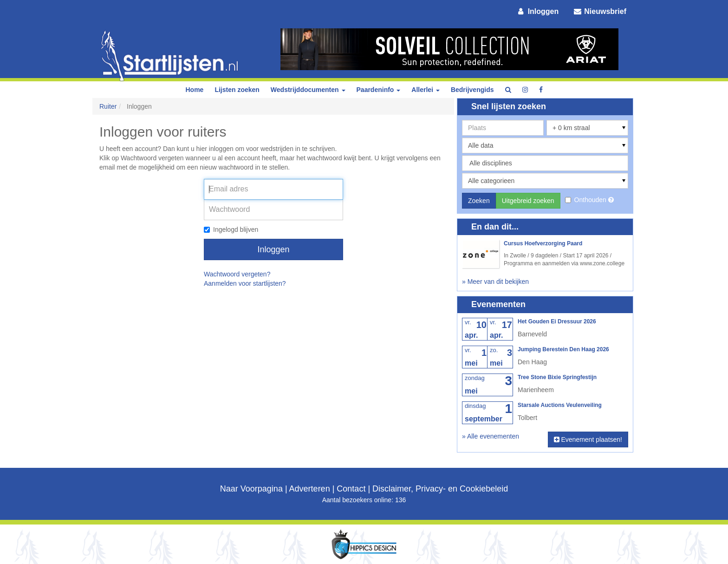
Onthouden (587, 200)
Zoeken (479, 201)
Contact (351, 489)
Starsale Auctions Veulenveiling (560, 405)
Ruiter (108, 106)
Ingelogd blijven (231, 230)
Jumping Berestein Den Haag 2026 (563, 349)
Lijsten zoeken (237, 90)
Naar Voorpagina (251, 489)
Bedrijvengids (472, 90)
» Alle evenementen (491, 436)
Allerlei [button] (426, 90)
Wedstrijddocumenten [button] (308, 90)
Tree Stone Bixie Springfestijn (557, 377)
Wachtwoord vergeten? (237, 274)
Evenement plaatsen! (588, 439)
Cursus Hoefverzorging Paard (543, 243)
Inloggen (538, 11)
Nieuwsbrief (599, 11)
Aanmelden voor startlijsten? (245, 283)
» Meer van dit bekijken (495, 282)
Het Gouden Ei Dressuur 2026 (557, 321)
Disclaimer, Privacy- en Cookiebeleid (440, 489)
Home (194, 90)
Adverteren (310, 489)
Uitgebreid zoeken (528, 201)
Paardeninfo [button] (379, 90)
